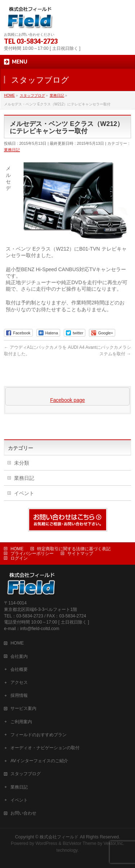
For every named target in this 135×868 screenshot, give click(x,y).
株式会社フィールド (59, 837)
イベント (24, 493)
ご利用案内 (21, 722)
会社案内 (19, 656)
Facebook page (67, 400)
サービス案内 (23, 708)
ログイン (19, 558)
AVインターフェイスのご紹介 (39, 761)
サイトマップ (80, 554)
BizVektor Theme (80, 843)
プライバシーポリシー (32, 554)
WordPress (46, 843)
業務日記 (12, 150)
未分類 (22, 463)
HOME (17, 549)
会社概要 (19, 669)
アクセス (19, 682)
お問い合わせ (23, 813)
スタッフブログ (26, 774)
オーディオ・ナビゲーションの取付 (45, 748)
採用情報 (19, 695)
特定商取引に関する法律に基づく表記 (74, 549)
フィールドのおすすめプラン (39, 735)
